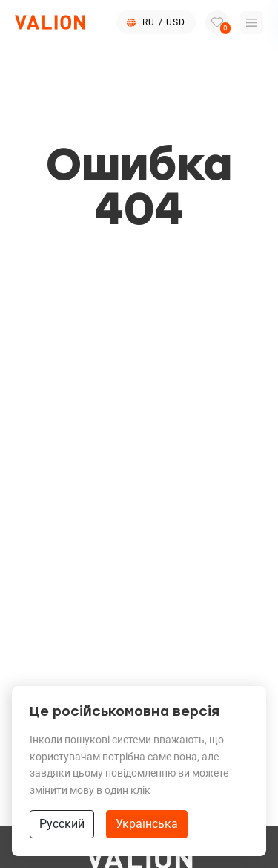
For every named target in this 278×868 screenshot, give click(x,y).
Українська (147, 824)
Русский (62, 824)
